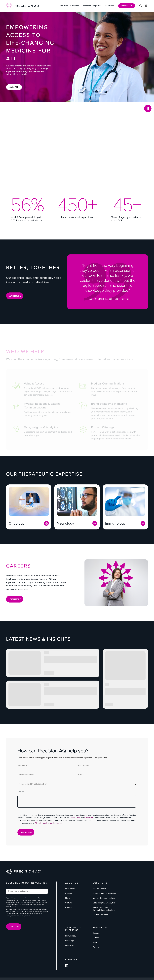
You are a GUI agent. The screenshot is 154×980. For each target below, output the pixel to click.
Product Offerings (100, 915)
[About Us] (64, 6)
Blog (95, 942)
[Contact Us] (127, 6)
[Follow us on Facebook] (67, 966)
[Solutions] (75, 6)
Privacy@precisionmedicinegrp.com (48, 823)
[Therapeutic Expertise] (92, 6)
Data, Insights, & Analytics (104, 903)
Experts (69, 893)
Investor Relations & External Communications (104, 909)
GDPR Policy (89, 818)
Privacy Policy (75, 818)
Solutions (100, 883)
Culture (69, 903)
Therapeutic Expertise (74, 929)
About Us (72, 883)
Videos (96, 938)
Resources (100, 927)
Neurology (70, 945)
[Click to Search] (140, 6)
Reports (96, 933)
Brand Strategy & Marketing (105, 893)
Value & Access (99, 889)
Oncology (70, 941)
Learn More (14, 87)
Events (96, 947)
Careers (69, 908)
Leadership (70, 889)
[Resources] (109, 6)
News (68, 898)
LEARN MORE (15, 296)
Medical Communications (104, 898)
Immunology (71, 936)
